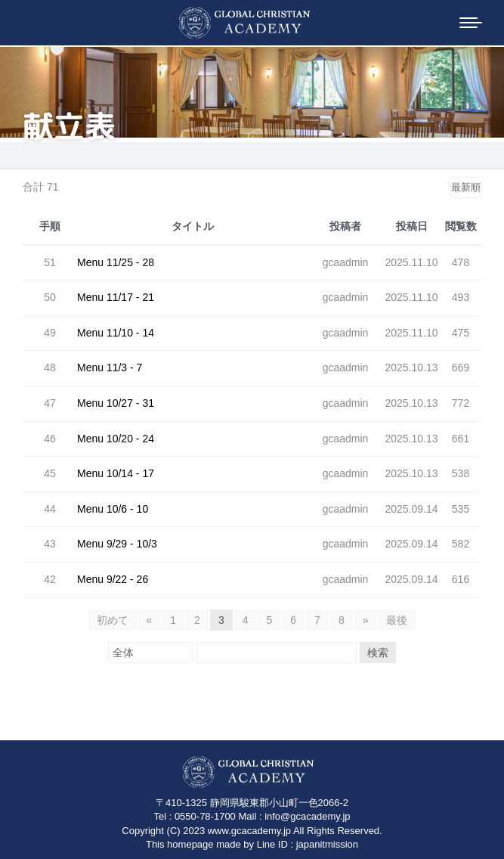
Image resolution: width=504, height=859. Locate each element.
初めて (113, 620)
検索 (378, 653)
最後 (397, 620)
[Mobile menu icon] (471, 23)
